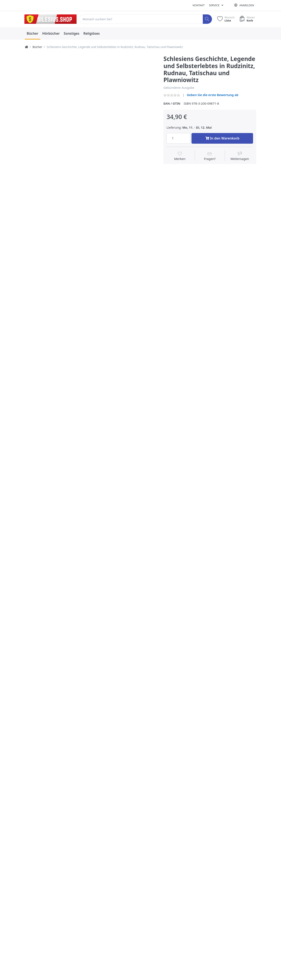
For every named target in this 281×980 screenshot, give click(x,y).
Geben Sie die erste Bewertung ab (213, 95)
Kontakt (199, 5)
